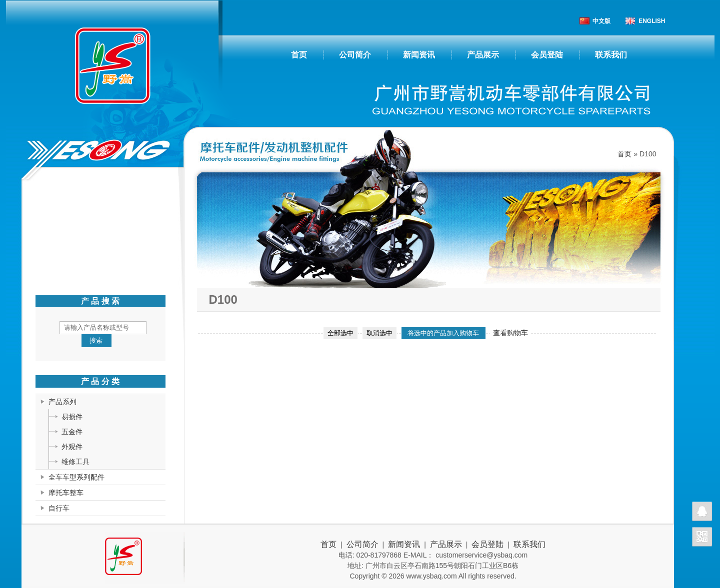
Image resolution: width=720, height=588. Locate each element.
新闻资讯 (419, 55)
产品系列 (62, 402)
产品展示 (483, 55)
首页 (299, 55)
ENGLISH (652, 21)
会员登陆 (547, 55)
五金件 (72, 432)
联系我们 (611, 55)
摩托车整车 (66, 493)
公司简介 (355, 55)
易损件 (72, 417)
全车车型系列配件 (76, 477)
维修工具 (75, 462)
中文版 (601, 21)
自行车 (59, 508)
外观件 (72, 447)
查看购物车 (510, 333)
